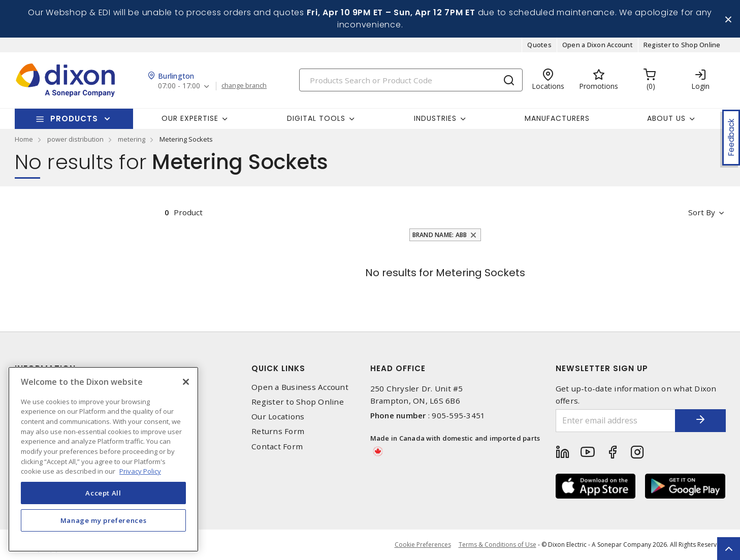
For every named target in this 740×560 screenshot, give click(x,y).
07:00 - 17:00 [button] (179, 86)
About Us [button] (666, 118)
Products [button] (74, 119)
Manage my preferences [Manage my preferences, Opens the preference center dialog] (104, 520)
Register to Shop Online (682, 45)
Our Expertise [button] (190, 118)
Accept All (103, 493)
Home (24, 139)
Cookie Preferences (423, 545)
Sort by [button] (702, 212)
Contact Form (277, 447)
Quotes (539, 45)
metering (132, 139)
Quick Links (278, 368)
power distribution (75, 139)
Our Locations (278, 417)
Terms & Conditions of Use (497, 545)
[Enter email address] (616, 421)
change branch (244, 86)
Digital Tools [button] (316, 118)
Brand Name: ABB (440, 235)
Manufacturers (557, 118)
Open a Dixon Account (598, 45)
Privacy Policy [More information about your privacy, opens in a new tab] (140, 471)
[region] (103, 459)
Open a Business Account (300, 387)
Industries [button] (435, 118)
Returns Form (278, 431)
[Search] (411, 80)
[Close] (186, 382)
